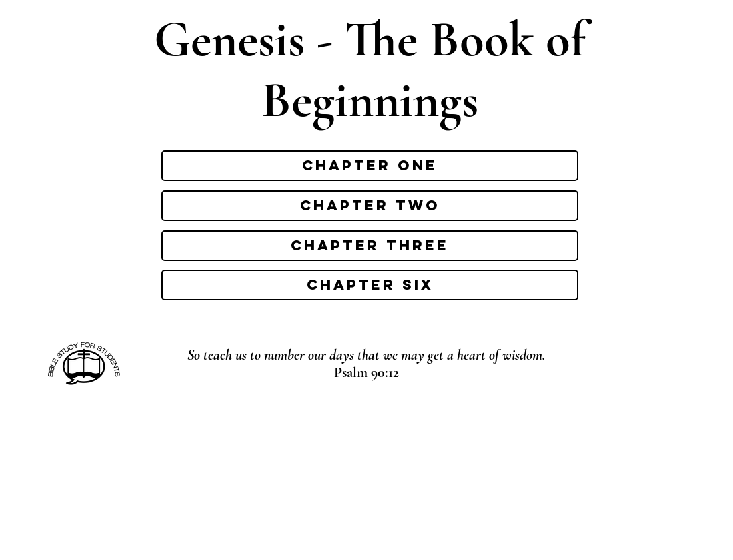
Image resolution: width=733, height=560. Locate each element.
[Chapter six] (370, 285)
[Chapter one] (370, 166)
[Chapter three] (370, 246)
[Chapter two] (370, 206)
